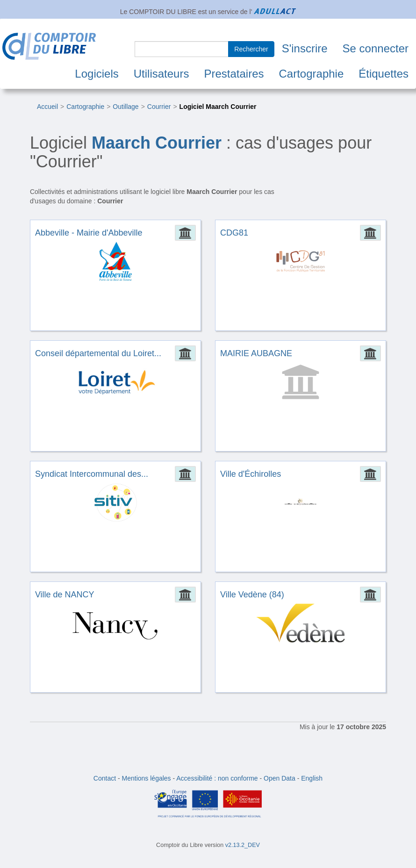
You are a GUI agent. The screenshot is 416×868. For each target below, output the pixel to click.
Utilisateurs (161, 74)
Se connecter (376, 48)
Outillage (126, 107)
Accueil (47, 107)
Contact (105, 778)
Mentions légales (147, 778)
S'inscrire (305, 48)
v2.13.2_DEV (243, 845)
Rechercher (251, 49)
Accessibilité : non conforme (217, 778)
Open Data (280, 778)
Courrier (159, 107)
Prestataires (234, 74)
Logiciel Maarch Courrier (218, 107)
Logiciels (97, 74)
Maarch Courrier (157, 143)
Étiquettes (384, 74)
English (312, 778)
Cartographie (312, 74)
